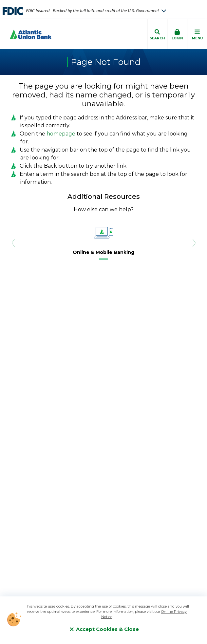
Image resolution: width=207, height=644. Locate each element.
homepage (61, 134)
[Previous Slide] (13, 243)
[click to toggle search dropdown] (157, 34)
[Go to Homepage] (26, 34)
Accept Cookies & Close (104, 629)
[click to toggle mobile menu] (197, 34)
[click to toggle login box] (177, 34)
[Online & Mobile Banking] (104, 254)
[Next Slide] (194, 243)
